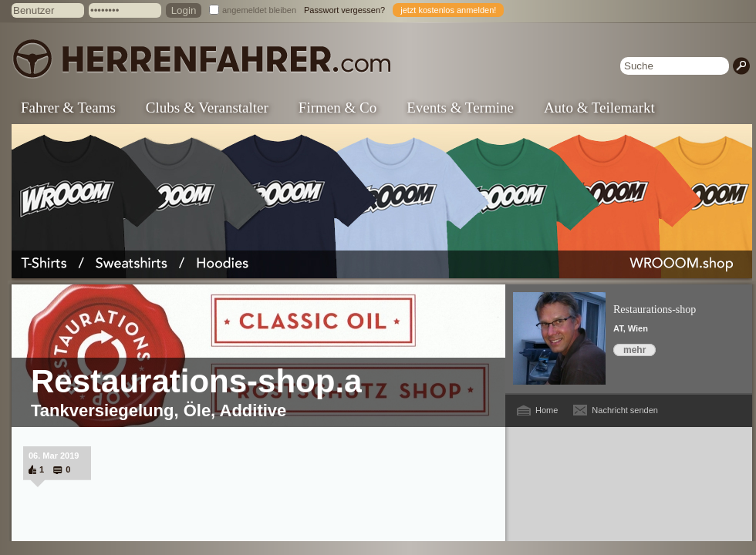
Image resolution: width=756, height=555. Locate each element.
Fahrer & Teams (68, 108)
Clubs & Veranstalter (207, 108)
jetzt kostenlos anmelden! (448, 10)
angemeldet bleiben (259, 10)
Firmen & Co (337, 108)
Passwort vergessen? (344, 10)
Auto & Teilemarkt (599, 108)
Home (547, 410)
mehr (634, 350)
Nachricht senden (625, 410)
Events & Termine (460, 108)
